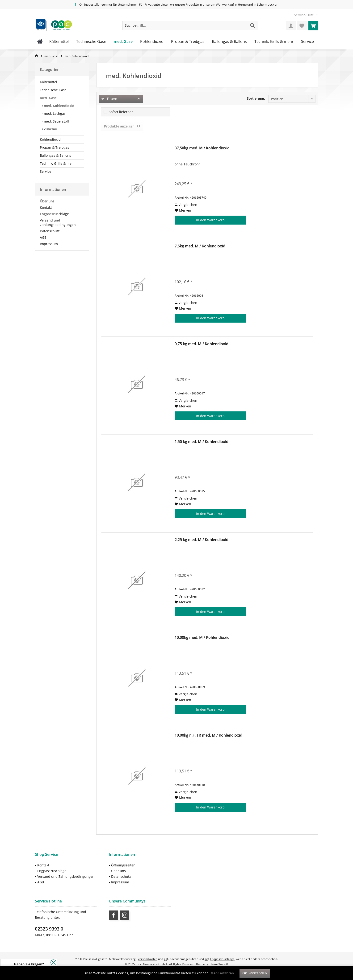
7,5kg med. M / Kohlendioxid (200, 246)
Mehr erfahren (222, 973)
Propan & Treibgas (55, 147)
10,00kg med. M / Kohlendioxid (202, 638)
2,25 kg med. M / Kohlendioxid (202, 540)
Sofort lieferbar (121, 112)
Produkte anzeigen (122, 126)
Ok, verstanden (255, 973)
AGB (43, 237)
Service (46, 171)
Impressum (49, 244)
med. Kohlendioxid (59, 106)
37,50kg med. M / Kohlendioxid (202, 148)
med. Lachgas (54, 113)
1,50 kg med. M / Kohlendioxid (202, 442)
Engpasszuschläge (54, 214)
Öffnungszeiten (123, 865)
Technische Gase (53, 90)
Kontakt (46, 207)
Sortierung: (256, 98)
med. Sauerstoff (56, 121)
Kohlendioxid (50, 139)
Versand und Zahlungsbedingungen (58, 222)
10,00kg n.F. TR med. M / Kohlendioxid (208, 735)
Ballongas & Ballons (55, 155)
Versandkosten (148, 959)
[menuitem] (304, 15)
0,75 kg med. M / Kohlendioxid (202, 344)
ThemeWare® (219, 964)
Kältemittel (48, 82)
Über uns (47, 201)
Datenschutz (50, 231)
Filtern (109, 99)
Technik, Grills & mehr (57, 163)
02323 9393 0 (49, 929)
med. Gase (48, 98)
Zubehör (50, 129)
